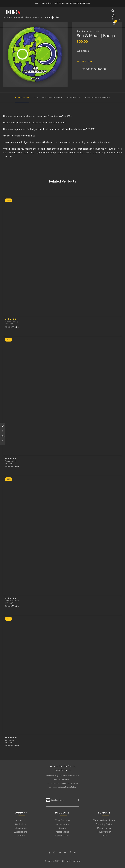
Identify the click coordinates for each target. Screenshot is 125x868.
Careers (21, 836)
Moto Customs (62, 821)
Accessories (62, 824)
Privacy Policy (70, 787)
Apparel (62, 828)
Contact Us (21, 824)
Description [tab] (22, 98)
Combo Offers (62, 836)
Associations (21, 832)
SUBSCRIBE (76, 800)
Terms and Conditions (104, 821)
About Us (21, 821)
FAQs (104, 836)
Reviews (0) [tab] (74, 98)
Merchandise (62, 832)
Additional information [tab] (48, 98)
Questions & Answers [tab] (98, 98)
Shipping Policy (104, 824)
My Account (21, 828)
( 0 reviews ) (95, 31)
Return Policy (104, 828)
